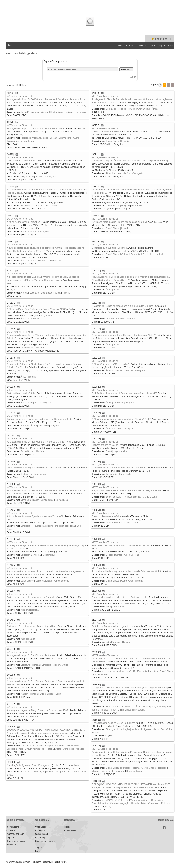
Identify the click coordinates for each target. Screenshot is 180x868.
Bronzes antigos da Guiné (105, 445)
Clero (144, 768)
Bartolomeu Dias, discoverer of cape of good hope (32, 626)
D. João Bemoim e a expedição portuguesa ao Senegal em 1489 (125, 393)
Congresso (68, 749)
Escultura (34, 293)
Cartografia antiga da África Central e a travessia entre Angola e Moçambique (131, 161)
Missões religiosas (30, 500)
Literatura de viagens (61, 138)
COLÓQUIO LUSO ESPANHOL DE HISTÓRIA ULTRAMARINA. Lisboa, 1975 (46, 730)
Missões (154, 671)
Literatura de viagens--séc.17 (120, 671)
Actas (58, 749)
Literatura (129, 370)
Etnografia (142, 671)
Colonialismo (54, 260)
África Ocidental (114, 370)
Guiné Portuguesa (30, 112)
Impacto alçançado (15, 834)
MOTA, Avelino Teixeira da (20, 96)
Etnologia (147, 254)
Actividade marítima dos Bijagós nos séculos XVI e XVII (35, 516)
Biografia (130, 403)
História (125, 141)
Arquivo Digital (166, 46)
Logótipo (10, 838)
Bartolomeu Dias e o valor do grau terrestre (114, 626)
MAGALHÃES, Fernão (32, 746)
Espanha (121, 319)
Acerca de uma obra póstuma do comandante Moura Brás (121, 545)
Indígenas (146, 729)
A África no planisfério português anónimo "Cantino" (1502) (122, 419)
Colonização (123, 729)
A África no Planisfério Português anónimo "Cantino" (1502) (37, 309)
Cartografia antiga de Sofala (21, 161)
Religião (69, 112)
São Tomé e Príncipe (45, 841)
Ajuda (133, 77)
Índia (23, 610)
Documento (81, 112)
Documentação (134, 771)
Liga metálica (120, 451)
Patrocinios (12, 845)
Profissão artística (132, 497)
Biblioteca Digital (147, 46)
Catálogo (131, 46)
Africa (65, 665)
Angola (24, 293)
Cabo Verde (40, 474)
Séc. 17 (110, 109)
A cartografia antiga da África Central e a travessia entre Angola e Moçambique (46, 545)
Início (120, 46)
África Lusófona (28, 231)
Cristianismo (57, 112)
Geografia (136, 254)
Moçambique (27, 176)
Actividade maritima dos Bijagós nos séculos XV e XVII (120, 222)
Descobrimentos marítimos (20, 141)
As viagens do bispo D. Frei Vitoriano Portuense (31, 655)
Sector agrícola (113, 497)
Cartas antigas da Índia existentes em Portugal (30, 597)
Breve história (13, 827)
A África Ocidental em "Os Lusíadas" (110, 364)
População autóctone (43, 526)
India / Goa (40, 830)
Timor (113, 710)
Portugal (110, 319)
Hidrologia (159, 254)
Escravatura (52, 206)
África (155, 109)
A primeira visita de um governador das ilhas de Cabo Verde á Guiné (126, 571)
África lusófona (113, 173)
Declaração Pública (51, 293)
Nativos (135, 729)
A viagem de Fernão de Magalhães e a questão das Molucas (123, 306)
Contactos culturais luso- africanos (109, 248)
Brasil (109, 707)
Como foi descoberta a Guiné (107, 132)
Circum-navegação (35, 749)
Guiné (76, 138)
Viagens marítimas (54, 746)
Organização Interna (16, 841)
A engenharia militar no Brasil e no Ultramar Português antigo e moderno (129, 688)
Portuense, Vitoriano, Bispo (34, 138)
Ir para (155, 85)
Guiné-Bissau (112, 141)
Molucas (80, 749)
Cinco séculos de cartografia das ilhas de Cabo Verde (34, 468)
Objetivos (11, 830)
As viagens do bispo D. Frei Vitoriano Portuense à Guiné (35, 128)
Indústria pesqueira (65, 526)
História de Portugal (125, 109)
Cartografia (51, 176)
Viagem (45, 112)
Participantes (70, 830)
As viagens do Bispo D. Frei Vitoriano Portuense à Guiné (35, 442)
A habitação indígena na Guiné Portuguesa (114, 723)
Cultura (125, 254)
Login (11, 45)
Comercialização (44, 581)
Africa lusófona (131, 555)
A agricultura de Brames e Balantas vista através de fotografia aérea (126, 490)
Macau (146, 707)
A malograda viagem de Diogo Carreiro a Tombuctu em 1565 (123, 335)
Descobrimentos (114, 523)
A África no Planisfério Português (23, 222)
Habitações (159, 729)
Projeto (67, 827)
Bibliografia (139, 710)
